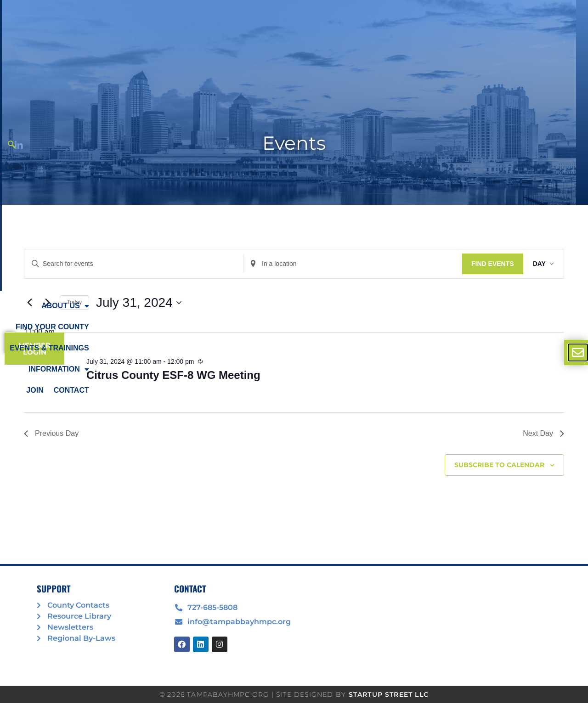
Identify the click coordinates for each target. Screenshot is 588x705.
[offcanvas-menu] (578, 352)
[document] (294, 352)
